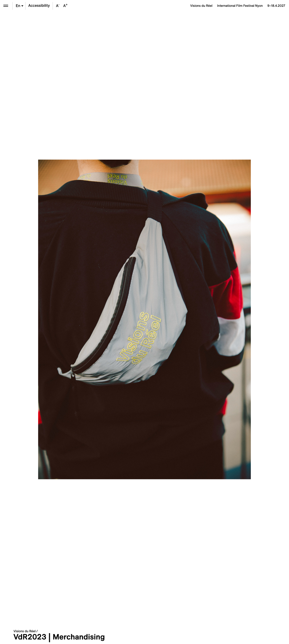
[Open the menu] (6, 6)
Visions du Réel (25, 631)
